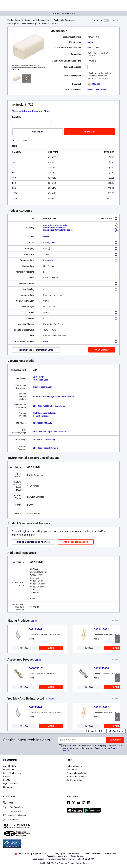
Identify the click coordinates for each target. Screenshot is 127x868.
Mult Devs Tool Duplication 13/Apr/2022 (51, 431)
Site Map (7, 780)
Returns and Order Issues (78, 777)
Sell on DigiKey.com (12, 773)
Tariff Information (75, 780)
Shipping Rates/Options (77, 773)
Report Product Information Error (36, 350)
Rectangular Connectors (65, 20)
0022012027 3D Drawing (44, 440)
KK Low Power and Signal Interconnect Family (53, 396)
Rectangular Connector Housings (22, 24)
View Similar (102, 350)
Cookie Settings (77, 856)
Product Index (14, 20)
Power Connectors (41, 416)
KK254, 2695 (49, 243)
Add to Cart (90, 132)
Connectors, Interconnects (37, 20)
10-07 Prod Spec (41, 380)
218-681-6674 (12, 811)
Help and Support (75, 766)
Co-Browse (11, 820)
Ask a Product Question (76, 542)
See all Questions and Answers (33, 542)
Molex (90, 42)
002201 (47, 342)
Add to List (38, 132)
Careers (7, 777)
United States (22, 854)
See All (34, 621)
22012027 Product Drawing (45, 448)
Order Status (72, 770)
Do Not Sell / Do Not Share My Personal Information (63, 863)
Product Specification (43, 387)
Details (51, 648)
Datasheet (94, 84)
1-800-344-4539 (13, 808)
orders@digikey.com (15, 816)
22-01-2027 (39, 377)
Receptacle (48, 260)
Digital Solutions (11, 784)
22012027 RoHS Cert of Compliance (49, 406)
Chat (8, 803)
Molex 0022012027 (51, 24)
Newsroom (8, 787)
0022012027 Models (97, 90)
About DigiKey (10, 766)
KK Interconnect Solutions (45, 413)
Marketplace (9, 770)
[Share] (116, 20)
